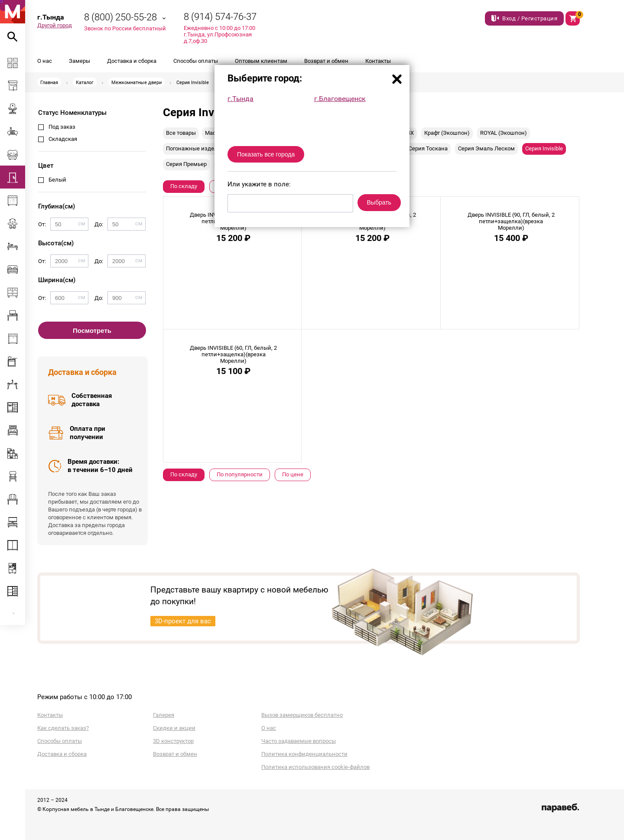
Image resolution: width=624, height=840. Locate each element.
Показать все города (266, 154)
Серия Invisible (544, 148)
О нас (45, 61)
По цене (293, 474)
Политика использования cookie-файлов (315, 767)
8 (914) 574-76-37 (220, 17)
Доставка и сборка (132, 61)
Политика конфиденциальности (304, 754)
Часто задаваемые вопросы (299, 741)
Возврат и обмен (326, 61)
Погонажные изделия (195, 148)
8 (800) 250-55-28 (120, 17)
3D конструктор (173, 741)
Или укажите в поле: (259, 184)
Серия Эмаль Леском (486, 148)
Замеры (80, 61)
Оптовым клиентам (261, 61)
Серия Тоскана (428, 148)
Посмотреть (92, 330)
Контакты (378, 61)
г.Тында (240, 99)
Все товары (181, 133)
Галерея (164, 715)
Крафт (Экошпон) (447, 133)
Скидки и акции (174, 728)
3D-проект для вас (183, 621)
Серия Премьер (186, 164)
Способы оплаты (196, 61)
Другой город (55, 25)
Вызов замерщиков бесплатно (302, 715)
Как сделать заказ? (63, 728)
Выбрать (379, 202)
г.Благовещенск (340, 99)
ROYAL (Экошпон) (504, 133)
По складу (184, 186)
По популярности (240, 474)
